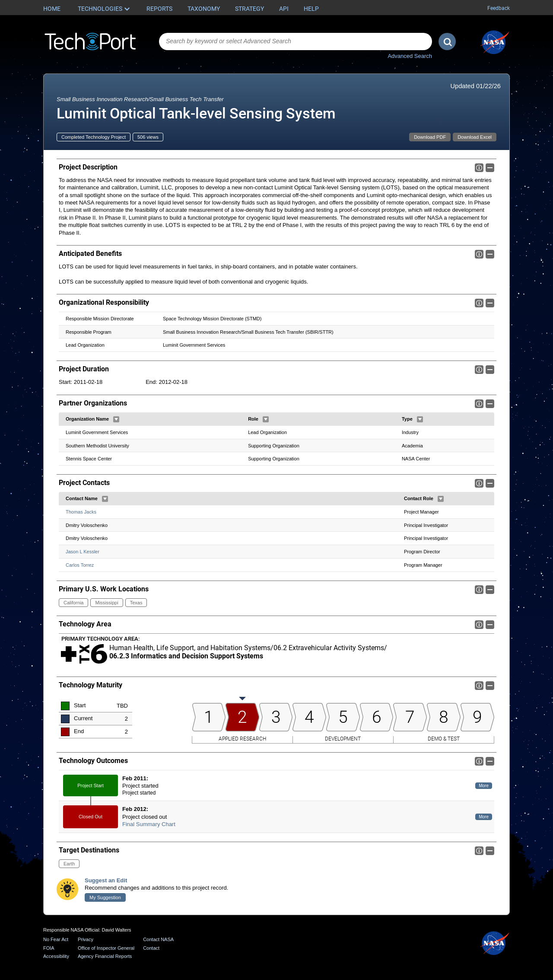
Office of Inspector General (106, 948)
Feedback (499, 8)
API (284, 9)
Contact (151, 948)
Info (479, 168)
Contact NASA (158, 939)
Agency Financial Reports (105, 956)
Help (311, 9)
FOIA (49, 948)
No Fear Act (56, 939)
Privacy (86, 939)
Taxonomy (204, 9)
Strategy (249, 9)
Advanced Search (410, 56)
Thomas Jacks (81, 512)
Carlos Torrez (80, 565)
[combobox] (296, 41)
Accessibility (56, 956)
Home (52, 9)
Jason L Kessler (83, 552)
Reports (159, 9)
